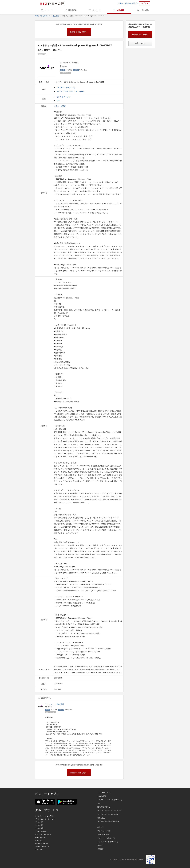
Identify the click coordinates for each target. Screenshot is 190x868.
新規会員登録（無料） (79, 32)
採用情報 (100, 849)
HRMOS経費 (39, 828)
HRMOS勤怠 (39, 825)
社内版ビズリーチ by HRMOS (45, 816)
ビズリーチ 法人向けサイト (106, 838)
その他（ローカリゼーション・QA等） (71, 91)
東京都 (57, 106)
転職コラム (101, 818)
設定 (99, 803)
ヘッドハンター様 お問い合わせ (108, 842)
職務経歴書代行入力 (104, 807)
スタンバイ (39, 850)
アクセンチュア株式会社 (55, 704)
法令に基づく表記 (103, 835)
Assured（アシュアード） (44, 847)
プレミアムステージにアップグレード (110, 811)
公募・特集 (144, 10)
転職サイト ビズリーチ (42, 16)
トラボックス (39, 840)
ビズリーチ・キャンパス (43, 834)
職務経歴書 (72, 10)
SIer (58, 101)
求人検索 (120, 10)
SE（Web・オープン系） (66, 88)
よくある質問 (102, 796)
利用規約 (100, 827)
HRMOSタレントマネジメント (45, 819)
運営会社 (100, 845)
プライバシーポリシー (105, 831)
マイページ (48, 10)
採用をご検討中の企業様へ (128, 3)
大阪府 (63, 106)
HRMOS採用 (39, 822)
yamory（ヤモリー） (42, 843)
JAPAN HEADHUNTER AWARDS (108, 822)
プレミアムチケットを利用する (108, 814)
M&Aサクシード (40, 837)
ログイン (145, 3)
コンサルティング (63, 97)
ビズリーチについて (104, 793)
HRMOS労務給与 (41, 831)
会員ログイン (140, 43)
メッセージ (96, 10)
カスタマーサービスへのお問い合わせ (110, 800)
